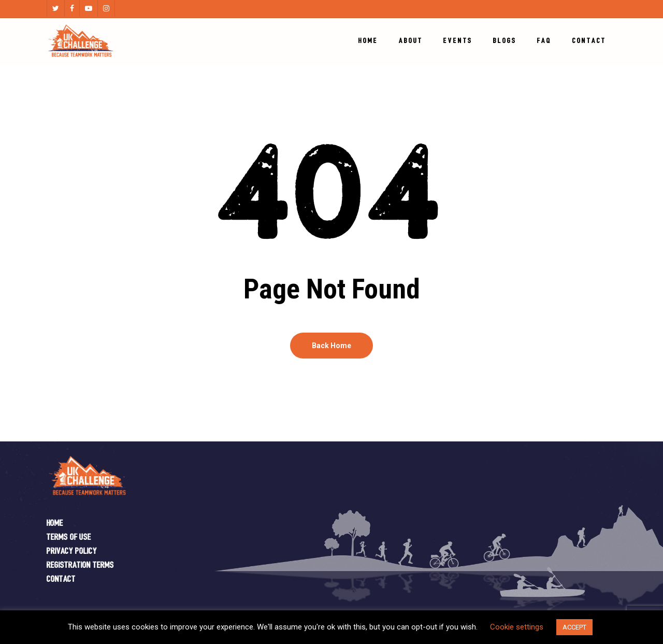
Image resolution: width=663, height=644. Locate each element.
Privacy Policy (72, 552)
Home (55, 524)
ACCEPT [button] (574, 627)
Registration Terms (80, 566)
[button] (643, 5)
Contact (61, 579)
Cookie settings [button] (517, 627)
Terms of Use (69, 538)
